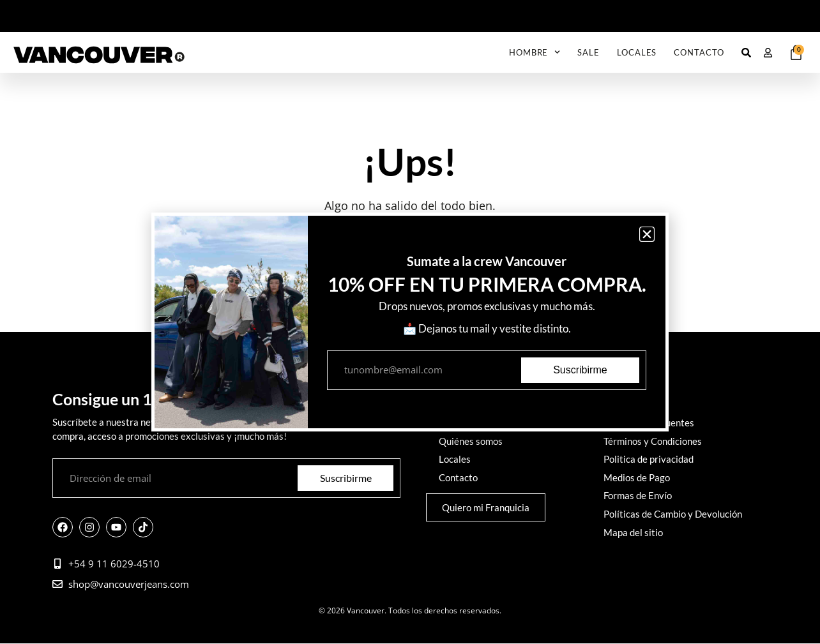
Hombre (535, 52)
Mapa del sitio (633, 530)
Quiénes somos (471, 441)
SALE (588, 52)
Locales (637, 52)
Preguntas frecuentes (649, 423)
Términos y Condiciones (653, 441)
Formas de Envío (638, 495)
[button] (647, 234)
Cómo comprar (634, 405)
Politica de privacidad (649, 459)
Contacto (699, 52)
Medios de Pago (637, 477)
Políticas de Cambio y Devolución (673, 513)
